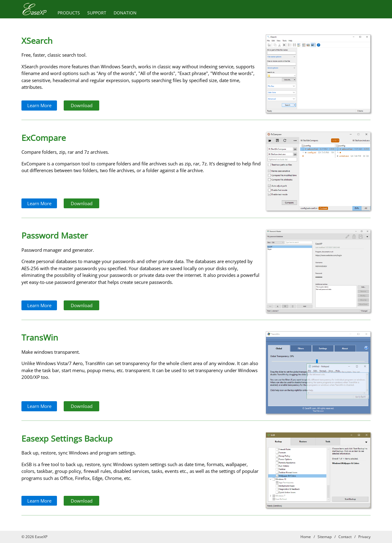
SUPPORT (97, 13)
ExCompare (44, 138)
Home (306, 537)
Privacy (364, 537)
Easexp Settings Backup (67, 438)
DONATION (125, 13)
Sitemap (325, 537)
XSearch (37, 41)
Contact (345, 537)
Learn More (39, 105)
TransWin (40, 337)
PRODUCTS (69, 13)
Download (82, 105)
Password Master (55, 235)
